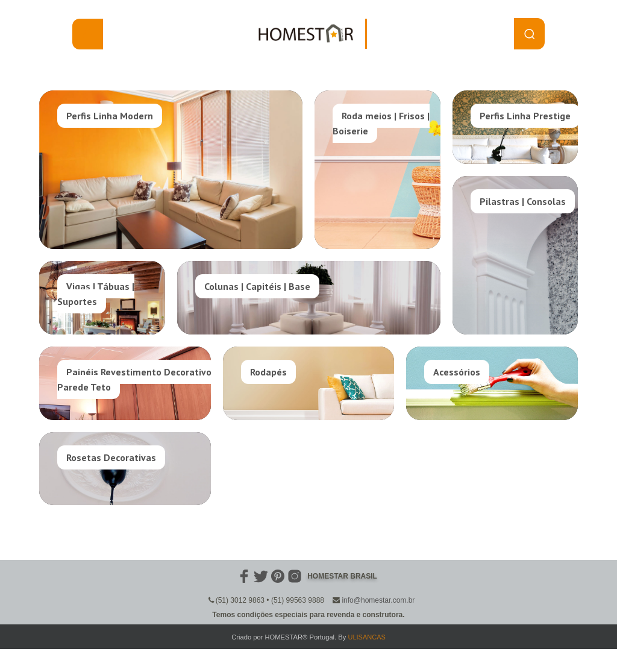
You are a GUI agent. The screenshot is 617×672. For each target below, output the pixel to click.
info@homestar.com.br (378, 600)
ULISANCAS (366, 637)
